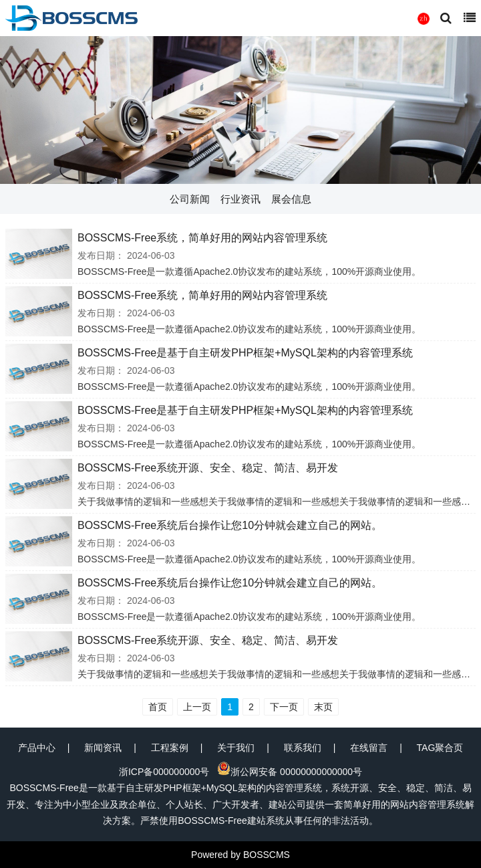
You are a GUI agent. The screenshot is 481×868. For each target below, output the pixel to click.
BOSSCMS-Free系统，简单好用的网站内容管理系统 (202, 238)
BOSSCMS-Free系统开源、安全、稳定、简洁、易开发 (208, 468)
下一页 (284, 707)
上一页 (197, 707)
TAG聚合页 (440, 748)
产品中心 (37, 748)
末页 (323, 707)
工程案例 (170, 748)
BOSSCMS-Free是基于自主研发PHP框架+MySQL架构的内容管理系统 (245, 353)
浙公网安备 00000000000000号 (290, 772)
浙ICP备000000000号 (164, 772)
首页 (158, 707)
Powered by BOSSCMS (240, 855)
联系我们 (303, 748)
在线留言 (369, 748)
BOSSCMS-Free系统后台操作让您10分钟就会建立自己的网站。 (230, 525)
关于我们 (236, 748)
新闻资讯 (103, 748)
